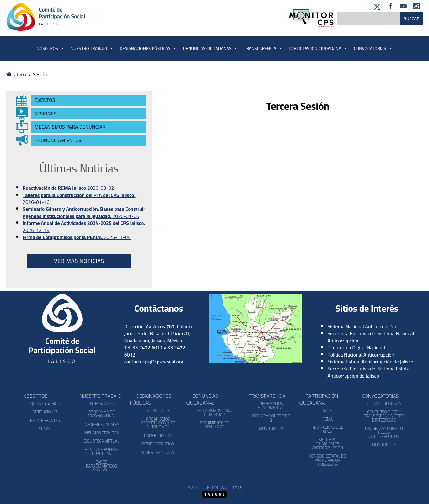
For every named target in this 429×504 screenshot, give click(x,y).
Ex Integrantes (45, 420)
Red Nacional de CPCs (327, 429)
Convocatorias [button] (373, 48)
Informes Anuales (102, 424)
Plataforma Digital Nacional (356, 347)
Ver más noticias (79, 261)
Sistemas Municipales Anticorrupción (327, 444)
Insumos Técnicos (102, 433)
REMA (327, 419)
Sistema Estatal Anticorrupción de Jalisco (370, 362)
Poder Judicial (158, 435)
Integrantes (102, 403)
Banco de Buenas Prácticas (101, 451)
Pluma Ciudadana (384, 403)
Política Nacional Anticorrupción (361, 355)
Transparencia (263, 48)
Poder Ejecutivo (158, 444)
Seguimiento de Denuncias (214, 425)
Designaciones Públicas (148, 48)
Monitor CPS (271, 428)
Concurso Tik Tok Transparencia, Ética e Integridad (384, 416)
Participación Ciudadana (318, 48)
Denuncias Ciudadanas (210, 48)
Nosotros (51, 48)
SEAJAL (45, 429)
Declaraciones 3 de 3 (271, 418)
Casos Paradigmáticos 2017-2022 (101, 466)
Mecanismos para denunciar (214, 413)
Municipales (158, 411)
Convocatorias (381, 396)
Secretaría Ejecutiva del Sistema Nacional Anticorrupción (371, 337)
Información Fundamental (271, 405)
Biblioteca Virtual (102, 441)
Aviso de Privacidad (214, 487)
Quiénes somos (45, 403)
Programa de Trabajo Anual (101, 414)
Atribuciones (45, 412)
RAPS (328, 411)
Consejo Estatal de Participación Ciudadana (327, 460)
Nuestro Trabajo (92, 48)
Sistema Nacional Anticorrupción (362, 326)
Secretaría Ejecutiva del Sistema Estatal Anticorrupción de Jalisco (369, 372)
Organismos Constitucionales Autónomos (158, 423)
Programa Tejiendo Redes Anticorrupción (384, 432)
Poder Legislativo (158, 452)
